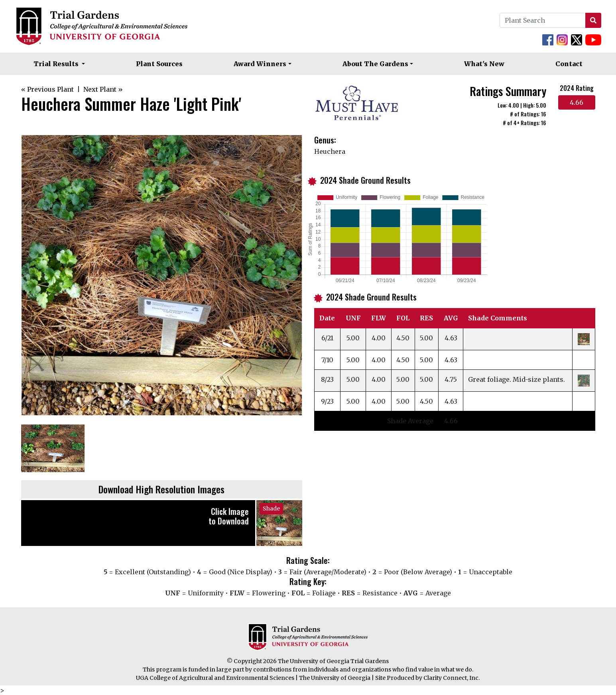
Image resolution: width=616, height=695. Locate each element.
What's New (484, 64)
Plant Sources (159, 64)
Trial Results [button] (57, 64)
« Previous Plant (47, 89)
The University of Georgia (335, 678)
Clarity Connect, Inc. (452, 678)
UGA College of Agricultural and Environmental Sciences (215, 678)
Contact (569, 64)
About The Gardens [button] (375, 64)
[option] (162, 276)
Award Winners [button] (260, 64)
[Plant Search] (543, 20)
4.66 (577, 102)
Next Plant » (103, 89)
